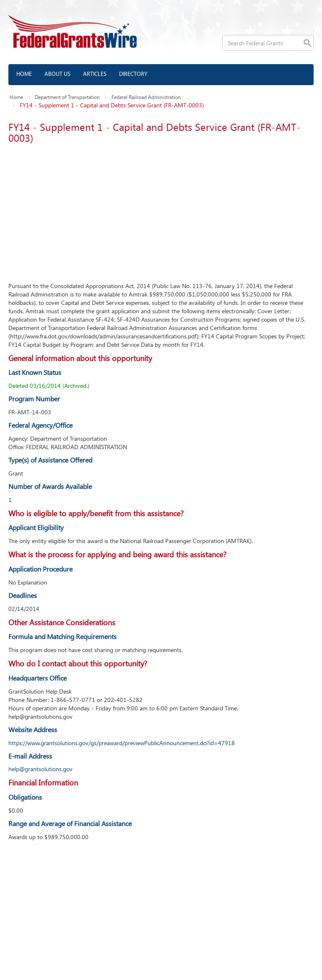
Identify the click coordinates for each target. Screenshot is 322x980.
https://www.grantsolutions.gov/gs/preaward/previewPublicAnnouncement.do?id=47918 (122, 743)
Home (24, 74)
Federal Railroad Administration (146, 97)
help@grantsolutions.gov (40, 769)
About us (57, 74)
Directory (133, 74)
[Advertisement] (161, 211)
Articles (95, 74)
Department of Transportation (67, 97)
